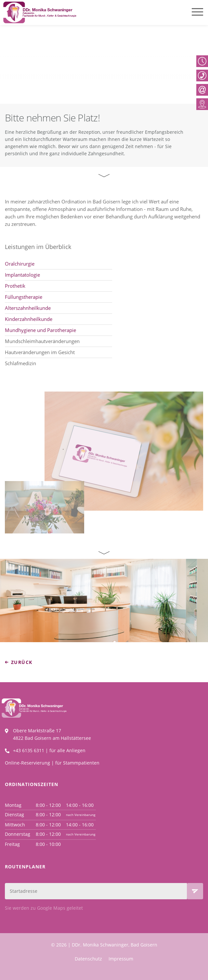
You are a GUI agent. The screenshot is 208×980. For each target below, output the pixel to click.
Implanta (16, 275)
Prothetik (15, 286)
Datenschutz (88, 959)
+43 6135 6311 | (31, 750)
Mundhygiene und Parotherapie (40, 331)
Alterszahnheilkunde (28, 309)
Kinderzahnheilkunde (29, 320)
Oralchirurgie (20, 264)
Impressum (121, 959)
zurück (22, 662)
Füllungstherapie (24, 297)
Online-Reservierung (27, 763)
